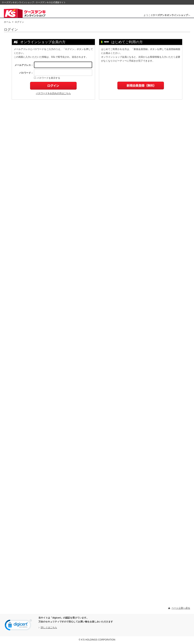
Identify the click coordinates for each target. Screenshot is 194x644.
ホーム (7, 22)
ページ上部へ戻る (181, 608)
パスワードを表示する (47, 78)
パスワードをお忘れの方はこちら (53, 93)
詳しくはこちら (49, 627)
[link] (18, 626)
